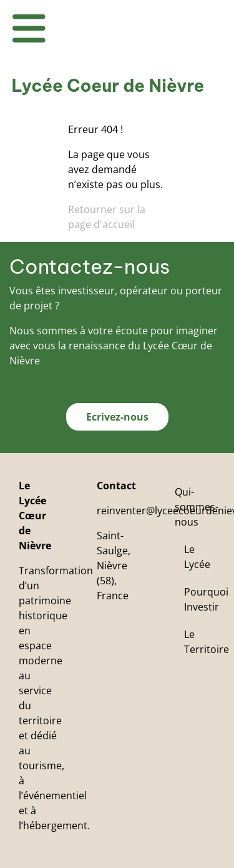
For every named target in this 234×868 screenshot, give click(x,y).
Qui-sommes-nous (197, 507)
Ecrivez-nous (117, 417)
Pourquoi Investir (206, 599)
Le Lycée (197, 557)
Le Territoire (207, 642)
